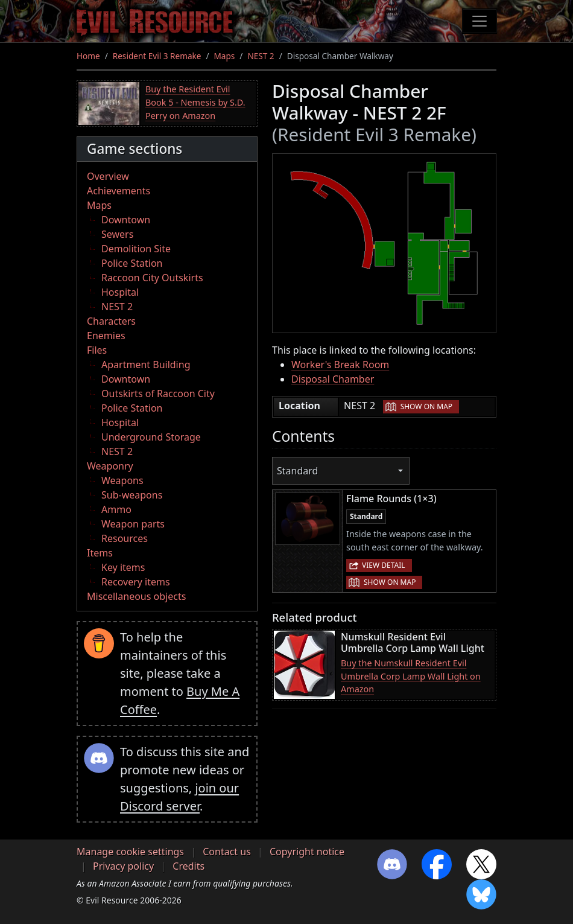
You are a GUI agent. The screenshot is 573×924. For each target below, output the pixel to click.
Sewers (117, 234)
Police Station (132, 263)
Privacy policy (123, 866)
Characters (111, 321)
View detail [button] (384, 565)
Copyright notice (307, 852)
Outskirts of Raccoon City (158, 393)
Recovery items (136, 582)
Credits (188, 866)
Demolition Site (136, 249)
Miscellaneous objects (136, 596)
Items (100, 553)
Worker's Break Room (340, 365)
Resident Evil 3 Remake (157, 56)
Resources (125, 538)
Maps (225, 56)
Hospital (120, 292)
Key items (123, 567)
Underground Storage (151, 437)
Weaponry (110, 466)
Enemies (106, 336)
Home (88, 56)
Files (97, 350)
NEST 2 (261, 56)
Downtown (126, 220)
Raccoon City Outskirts (152, 278)
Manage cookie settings (130, 852)
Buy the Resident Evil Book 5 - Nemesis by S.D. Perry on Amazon (195, 102)
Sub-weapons (132, 495)
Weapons (122, 480)
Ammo (116, 509)
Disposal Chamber (333, 379)
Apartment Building (146, 365)
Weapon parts (133, 524)
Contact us (227, 852)
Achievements (119, 191)
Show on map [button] (426, 406)
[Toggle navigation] (480, 21)
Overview (108, 176)
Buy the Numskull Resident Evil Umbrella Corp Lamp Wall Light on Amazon (411, 676)
